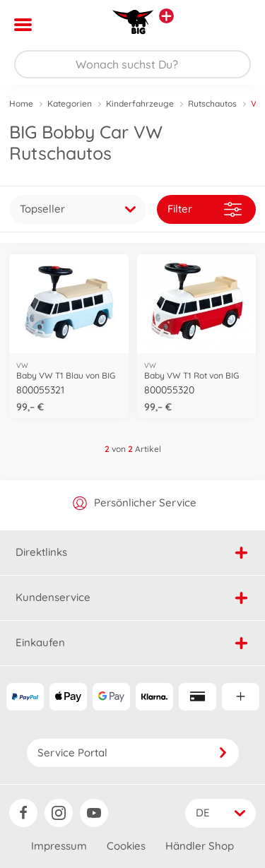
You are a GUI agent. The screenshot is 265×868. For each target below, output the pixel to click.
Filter (205, 209)
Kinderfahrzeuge (140, 103)
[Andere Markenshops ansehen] (166, 16)
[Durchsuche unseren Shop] (132, 64)
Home (21, 103)
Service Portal (133, 753)
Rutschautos (212, 103)
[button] (234, 25)
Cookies (126, 846)
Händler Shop (200, 846)
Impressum (59, 846)
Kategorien (70, 103)
